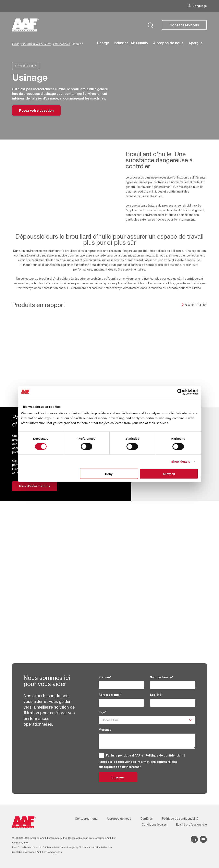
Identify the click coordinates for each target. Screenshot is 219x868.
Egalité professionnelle (191, 825)
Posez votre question (36, 110)
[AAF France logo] (25, 25)
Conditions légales (154, 825)
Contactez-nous (184, 25)
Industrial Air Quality (131, 43)
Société (156, 695)
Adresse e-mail (110, 695)
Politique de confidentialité (165, 755)
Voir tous (196, 305)
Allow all (169, 474)
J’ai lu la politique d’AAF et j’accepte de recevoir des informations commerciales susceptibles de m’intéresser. (142, 761)
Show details (181, 462)
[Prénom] (121, 685)
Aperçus (196, 43)
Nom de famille (161, 677)
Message (105, 730)
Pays (102, 712)
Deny (109, 474)
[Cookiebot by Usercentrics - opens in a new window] (180, 392)
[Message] (147, 741)
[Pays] (147, 720)
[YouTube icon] (203, 839)
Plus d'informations (35, 486)
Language (200, 6)
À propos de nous (168, 43)
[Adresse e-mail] (121, 703)
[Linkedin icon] (194, 839)
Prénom (105, 677)
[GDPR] (101, 755)
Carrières (147, 819)
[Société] (173, 703)
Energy (103, 43)
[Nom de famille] (173, 685)
